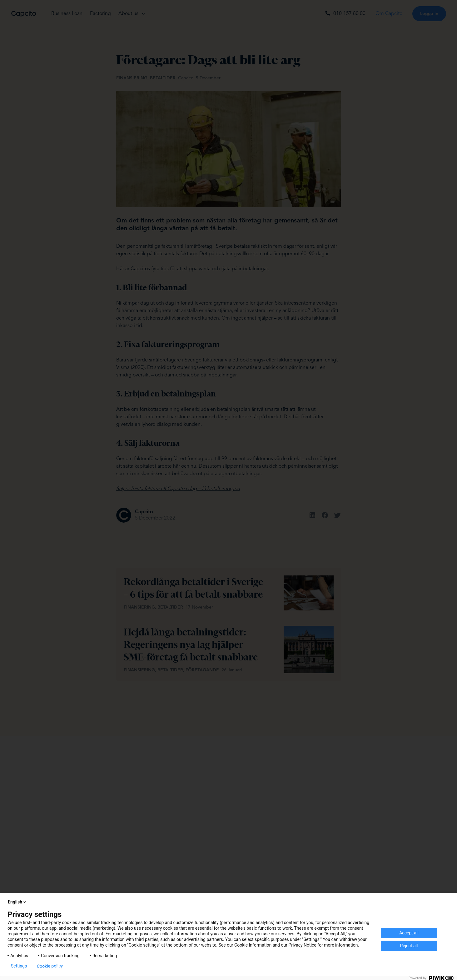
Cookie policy (50, 966)
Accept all (409, 933)
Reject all (409, 946)
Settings (19, 966)
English (17, 902)
